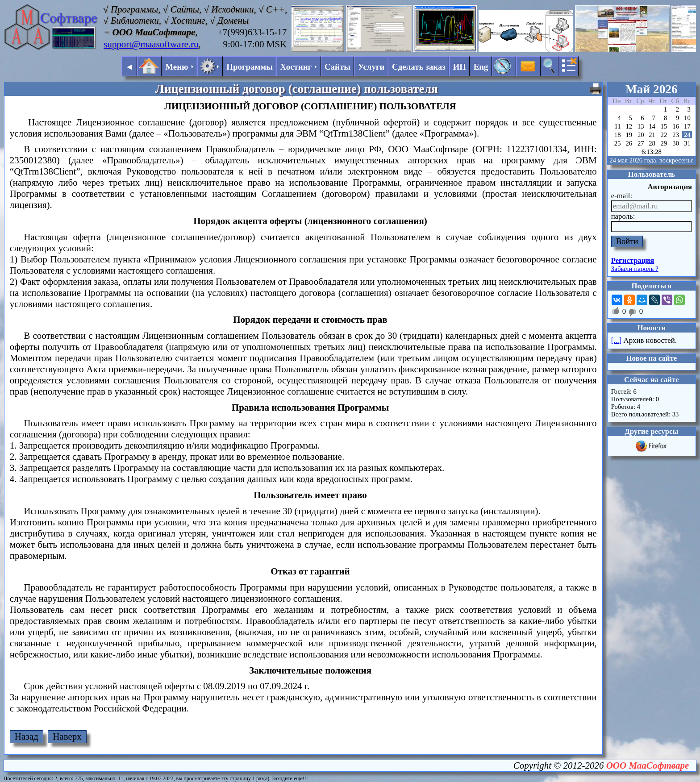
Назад (27, 736)
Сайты (337, 67)
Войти (627, 241)
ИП (460, 67)
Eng (481, 67)
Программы (250, 67)
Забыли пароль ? (635, 269)
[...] (617, 340)
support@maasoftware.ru (151, 44)
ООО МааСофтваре (648, 765)
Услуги (371, 67)
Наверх (67, 736)
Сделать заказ (419, 67)
